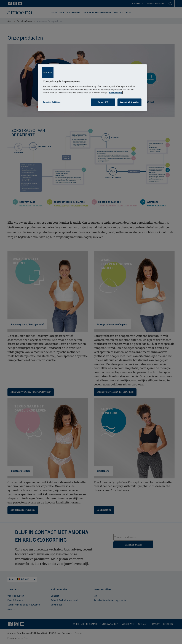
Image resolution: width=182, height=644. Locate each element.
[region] (92, 88)
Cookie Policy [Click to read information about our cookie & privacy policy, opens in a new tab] (116, 93)
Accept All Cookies (129, 102)
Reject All (103, 102)
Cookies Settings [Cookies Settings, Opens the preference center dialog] (52, 102)
